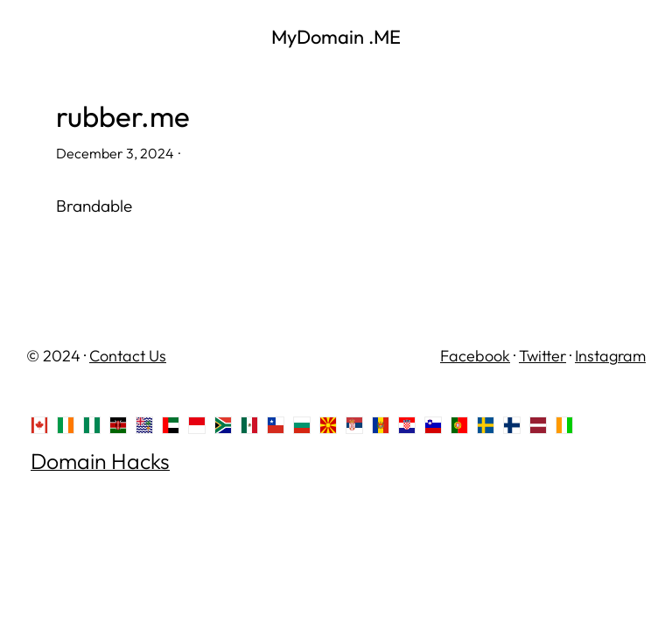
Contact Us (128, 356)
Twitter (542, 356)
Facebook (475, 356)
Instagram (610, 356)
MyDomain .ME (336, 37)
